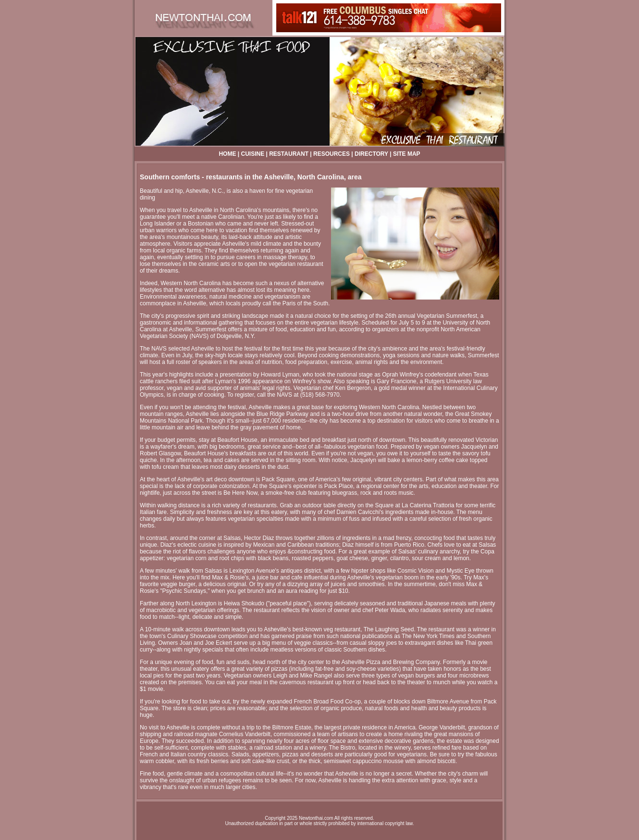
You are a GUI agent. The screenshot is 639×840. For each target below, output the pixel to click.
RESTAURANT (289, 154)
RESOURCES (332, 154)
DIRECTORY (371, 154)
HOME (227, 154)
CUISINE (252, 154)
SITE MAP (407, 154)
